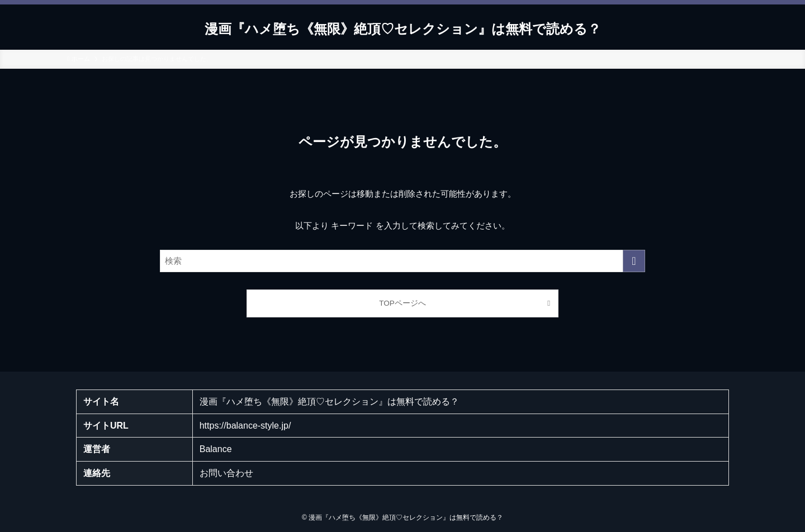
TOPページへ (402, 303)
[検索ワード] (402, 261)
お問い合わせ (226, 473)
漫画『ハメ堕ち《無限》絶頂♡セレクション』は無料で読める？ (403, 29)
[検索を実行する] (634, 261)
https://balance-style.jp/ (245, 426)
